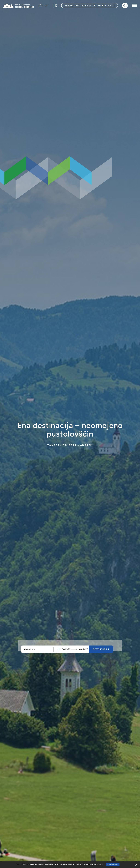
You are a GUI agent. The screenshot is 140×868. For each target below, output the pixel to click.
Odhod (81, 649)
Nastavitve (113, 864)
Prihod (66, 649)
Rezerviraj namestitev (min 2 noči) (90, 5)
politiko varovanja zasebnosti (91, 864)
